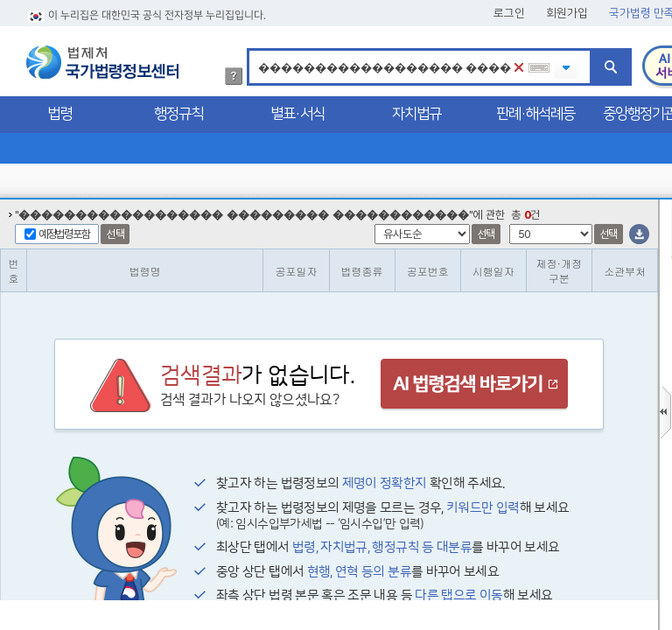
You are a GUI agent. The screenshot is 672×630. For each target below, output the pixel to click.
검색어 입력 (255, 51)
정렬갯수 (6, 200)
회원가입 (567, 13)
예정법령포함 (64, 234)
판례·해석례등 (535, 114)
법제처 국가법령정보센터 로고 (102, 62)
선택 (115, 234)
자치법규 (416, 114)
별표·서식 (297, 114)
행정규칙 (178, 114)
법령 (59, 114)
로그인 (509, 13)
